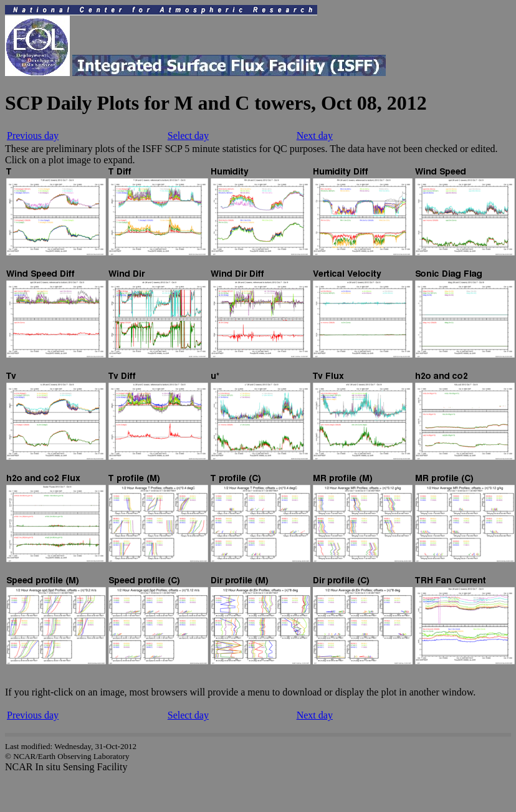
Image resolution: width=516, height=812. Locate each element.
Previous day (33, 136)
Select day (188, 136)
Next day (315, 136)
